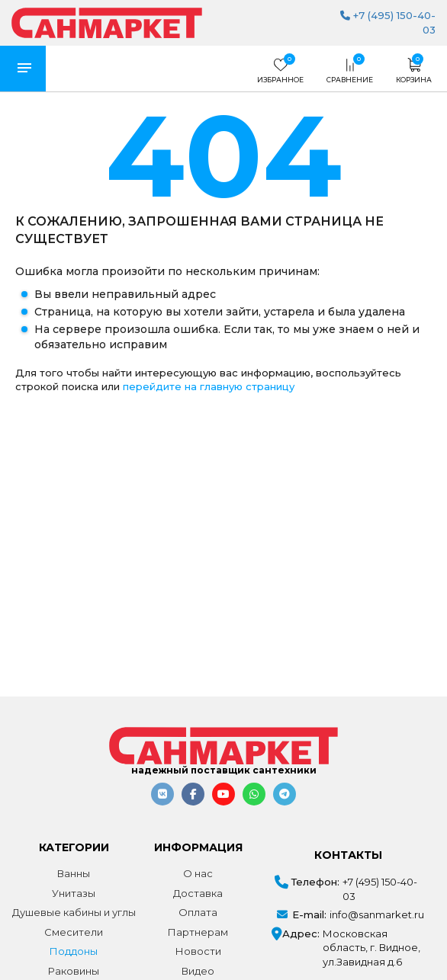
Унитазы (74, 893)
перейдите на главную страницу (209, 386)
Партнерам (198, 932)
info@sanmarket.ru (377, 914)
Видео (198, 971)
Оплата (198, 912)
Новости (198, 951)
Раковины (74, 971)
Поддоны (74, 951)
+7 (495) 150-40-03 (380, 889)
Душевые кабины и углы (74, 912)
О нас (198, 873)
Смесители (74, 932)
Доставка (198, 893)
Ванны (74, 873)
